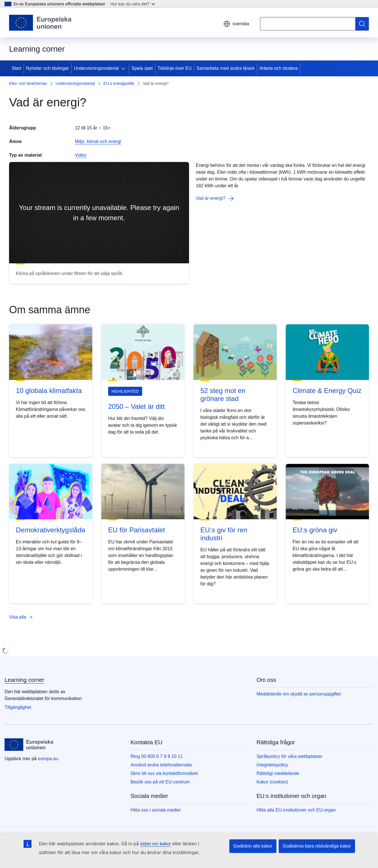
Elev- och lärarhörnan (28, 83)
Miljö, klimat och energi (98, 141)
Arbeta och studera (279, 68)
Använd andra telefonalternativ (161, 765)
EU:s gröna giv (315, 530)
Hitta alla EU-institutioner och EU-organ (296, 810)
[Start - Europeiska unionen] (40, 23)
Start (16, 68)
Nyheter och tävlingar (48, 68)
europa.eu (48, 759)
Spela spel (142, 68)
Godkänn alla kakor (253, 846)
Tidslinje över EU (175, 68)
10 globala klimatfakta (49, 391)
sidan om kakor (156, 844)
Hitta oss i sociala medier (156, 810)
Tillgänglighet (18, 707)
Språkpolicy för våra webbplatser (289, 756)
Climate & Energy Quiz (327, 391)
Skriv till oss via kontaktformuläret (164, 773)
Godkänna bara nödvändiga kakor (317, 846)
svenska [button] (236, 24)
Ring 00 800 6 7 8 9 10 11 (157, 756)
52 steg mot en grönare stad (223, 395)
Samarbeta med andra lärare (225, 68)
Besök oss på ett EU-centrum (160, 782)
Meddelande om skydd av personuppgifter (299, 694)
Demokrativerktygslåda (51, 530)
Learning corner (24, 680)
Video (81, 155)
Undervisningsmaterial (96, 68)
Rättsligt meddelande (278, 773)
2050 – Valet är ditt (136, 406)
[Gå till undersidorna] (124, 68)
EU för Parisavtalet (136, 530)
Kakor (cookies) (272, 782)
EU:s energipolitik (119, 83)
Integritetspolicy (272, 765)
